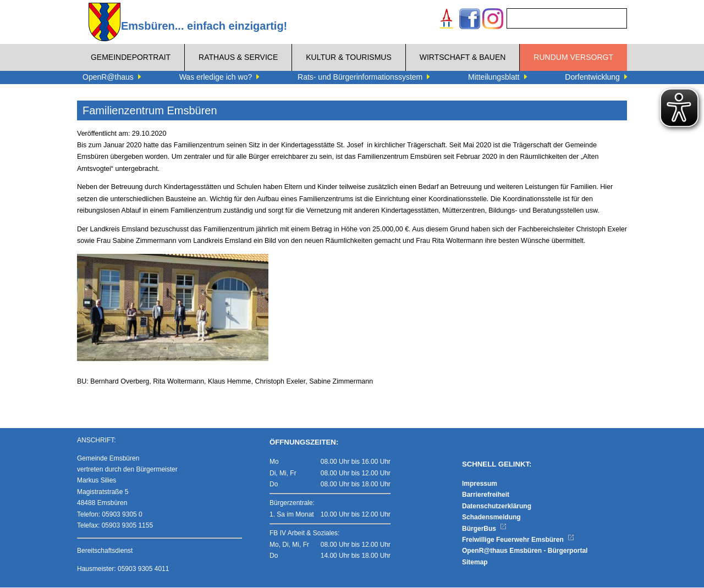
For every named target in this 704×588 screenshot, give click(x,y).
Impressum (480, 484)
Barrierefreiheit (486, 496)
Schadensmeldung (491, 518)
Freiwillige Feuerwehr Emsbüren (518, 540)
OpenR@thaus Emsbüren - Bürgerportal (525, 552)
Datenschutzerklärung (497, 507)
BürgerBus (484, 529)
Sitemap (475, 563)
